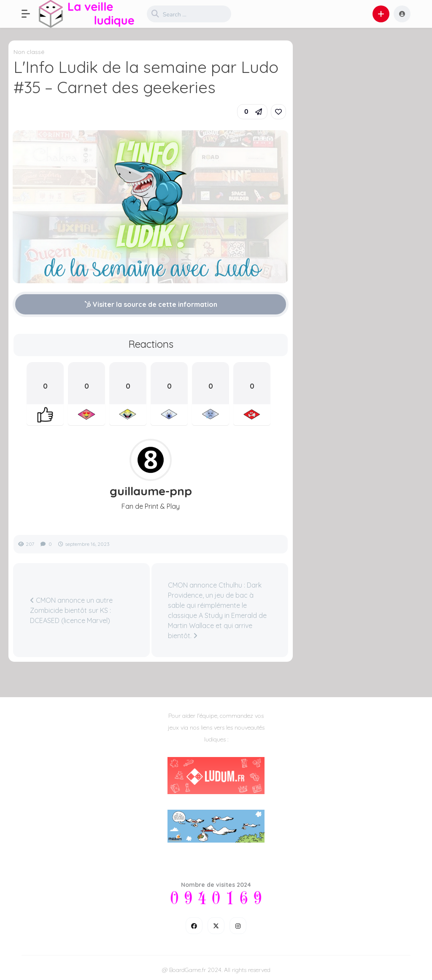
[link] (278, 112)
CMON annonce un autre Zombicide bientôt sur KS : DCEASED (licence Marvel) (71, 610)
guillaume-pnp (151, 491)
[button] (30, 14)
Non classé (29, 52)
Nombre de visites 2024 (216, 885)
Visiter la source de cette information (151, 304)
